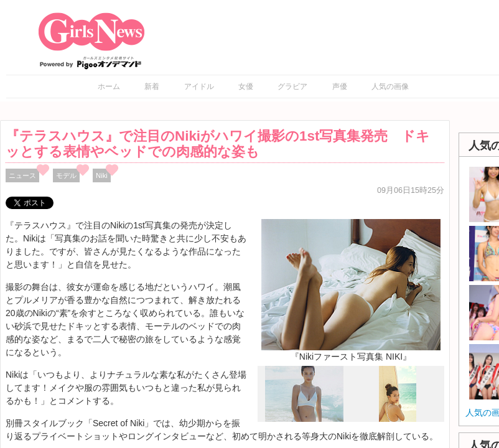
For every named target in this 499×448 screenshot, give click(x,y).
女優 (246, 86)
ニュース (22, 175)
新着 (152, 86)
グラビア (292, 86)
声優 (340, 86)
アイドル (199, 86)
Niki (102, 175)
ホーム (109, 86)
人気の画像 (390, 86)
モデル (66, 175)
